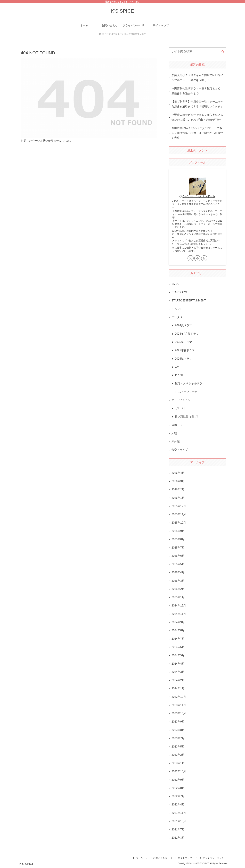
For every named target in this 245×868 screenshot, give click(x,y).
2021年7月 (178, 830)
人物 (174, 433)
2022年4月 (178, 805)
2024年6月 (178, 647)
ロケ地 (179, 375)
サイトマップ (184, 858)
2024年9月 (178, 622)
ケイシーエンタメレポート (199, 196)
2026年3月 (178, 481)
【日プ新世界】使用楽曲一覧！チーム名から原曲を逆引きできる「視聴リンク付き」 (197, 104)
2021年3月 (178, 838)
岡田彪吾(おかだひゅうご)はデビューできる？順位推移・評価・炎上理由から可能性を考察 (197, 133)
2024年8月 (178, 630)
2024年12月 (179, 606)
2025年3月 (178, 581)
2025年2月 (178, 589)
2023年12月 (179, 697)
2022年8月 (178, 788)
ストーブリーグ (188, 392)
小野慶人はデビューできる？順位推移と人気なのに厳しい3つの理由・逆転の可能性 (197, 117)
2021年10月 (179, 821)
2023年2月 (178, 755)
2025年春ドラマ (185, 350)
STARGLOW (179, 292)
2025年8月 (178, 539)
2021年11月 (179, 813)
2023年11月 (179, 705)
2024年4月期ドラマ (187, 334)
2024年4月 (178, 664)
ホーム (138, 858)
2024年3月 (178, 672)
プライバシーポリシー (213, 858)
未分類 (176, 441)
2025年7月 (178, 548)
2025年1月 (178, 597)
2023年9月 (178, 722)
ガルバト (180, 408)
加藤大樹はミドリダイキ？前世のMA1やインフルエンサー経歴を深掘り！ (197, 78)
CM (177, 367)
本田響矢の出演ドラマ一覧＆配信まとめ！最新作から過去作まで (197, 91)
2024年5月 (178, 655)
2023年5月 (178, 747)
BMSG (175, 284)
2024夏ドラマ (183, 325)
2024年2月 (178, 680)
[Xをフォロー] (191, 258)
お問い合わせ (159, 858)
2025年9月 (178, 531)
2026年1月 (178, 498)
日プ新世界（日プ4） (188, 417)
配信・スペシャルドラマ (190, 383)
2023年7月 (178, 738)
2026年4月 (178, 473)
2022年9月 (178, 780)
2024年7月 (178, 639)
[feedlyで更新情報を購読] (197, 258)
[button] (223, 51)
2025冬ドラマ (183, 342)
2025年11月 (179, 514)
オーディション (181, 400)
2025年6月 (178, 556)
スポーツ (177, 425)
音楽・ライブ (180, 450)
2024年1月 (178, 688)
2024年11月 (179, 614)
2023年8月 (178, 730)
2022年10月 (179, 771)
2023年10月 (179, 713)
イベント (177, 309)
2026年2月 (178, 489)
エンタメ (177, 317)
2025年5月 (178, 564)
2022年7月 (178, 796)
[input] (197, 51)
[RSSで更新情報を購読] (204, 258)
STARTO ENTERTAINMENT (189, 301)
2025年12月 (179, 506)
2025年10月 (179, 523)
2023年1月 (178, 763)
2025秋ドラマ (183, 359)
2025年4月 (178, 572)
